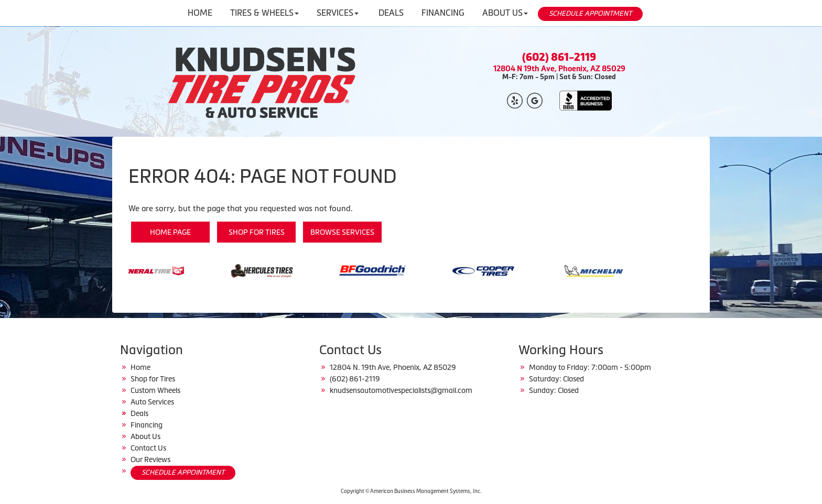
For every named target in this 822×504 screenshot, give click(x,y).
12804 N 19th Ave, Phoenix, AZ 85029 (559, 68)
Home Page (170, 232)
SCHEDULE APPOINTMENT (590, 13)
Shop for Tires (257, 232)
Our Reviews (150, 459)
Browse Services (342, 232)
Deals (139, 413)
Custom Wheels (155, 390)
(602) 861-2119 (559, 57)
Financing (147, 425)
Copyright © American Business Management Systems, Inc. (411, 491)
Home (140, 367)
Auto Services (152, 402)
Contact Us (148, 448)
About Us (145, 436)
